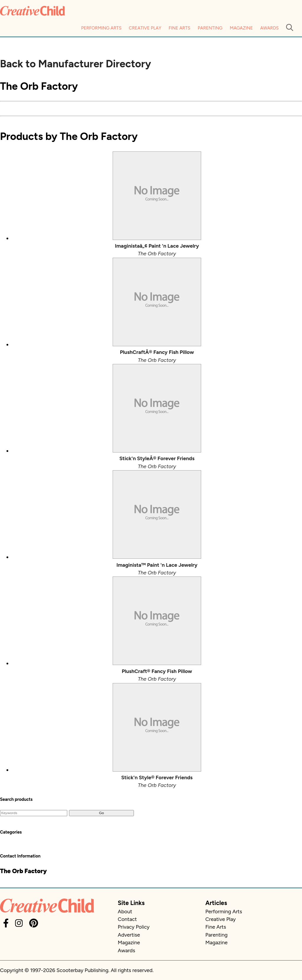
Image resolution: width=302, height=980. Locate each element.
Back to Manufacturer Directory (75, 64)
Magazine (241, 28)
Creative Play (145, 28)
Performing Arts (101, 28)
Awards (269, 28)
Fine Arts (179, 28)
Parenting (210, 28)
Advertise (129, 935)
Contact (127, 919)
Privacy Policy (134, 927)
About (125, 911)
